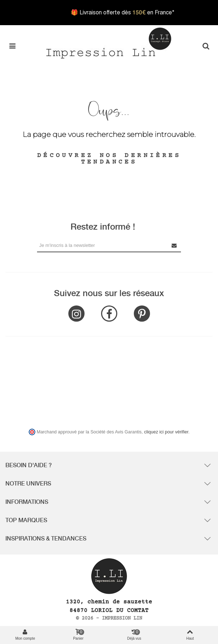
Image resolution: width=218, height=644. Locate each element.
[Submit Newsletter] (174, 245)
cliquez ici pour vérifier (166, 432)
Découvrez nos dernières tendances (109, 159)
